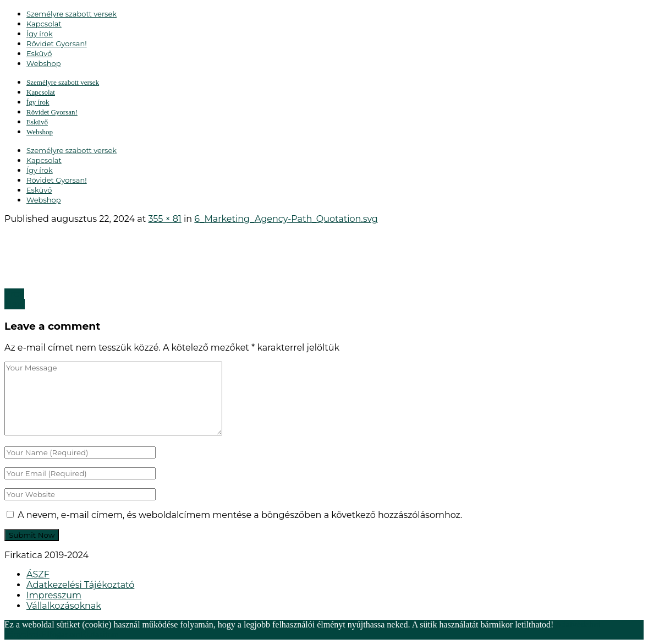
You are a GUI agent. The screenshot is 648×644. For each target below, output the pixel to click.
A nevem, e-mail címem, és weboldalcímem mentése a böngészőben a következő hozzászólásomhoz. (240, 515)
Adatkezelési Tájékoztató (80, 585)
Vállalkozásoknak (64, 606)
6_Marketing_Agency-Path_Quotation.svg (286, 219)
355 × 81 (164, 219)
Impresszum (54, 595)
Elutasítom (100, 634)
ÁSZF (38, 574)
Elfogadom (61, 634)
